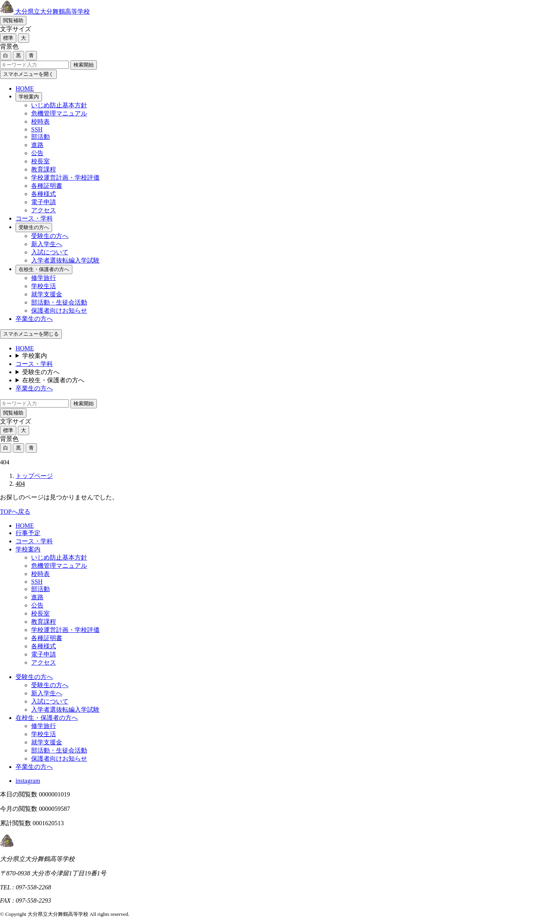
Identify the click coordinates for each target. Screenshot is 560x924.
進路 (37, 145)
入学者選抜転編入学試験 (65, 260)
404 (20, 484)
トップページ (34, 476)
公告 (37, 153)
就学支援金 (47, 294)
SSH (37, 129)
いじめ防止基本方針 (59, 105)
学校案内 (29, 97)
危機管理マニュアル (59, 113)
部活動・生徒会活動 (59, 302)
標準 (8, 38)
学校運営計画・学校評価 (65, 178)
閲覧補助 (13, 20)
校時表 (40, 122)
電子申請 (44, 202)
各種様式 (44, 194)
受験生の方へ (34, 227)
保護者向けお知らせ (59, 311)
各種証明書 (47, 186)
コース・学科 (34, 218)
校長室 (40, 161)
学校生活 (44, 286)
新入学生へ (47, 244)
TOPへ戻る (15, 512)
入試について (50, 252)
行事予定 (28, 533)
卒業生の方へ (34, 319)
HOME (25, 88)
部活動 (40, 137)
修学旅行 (44, 278)
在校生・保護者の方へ (44, 269)
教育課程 (44, 169)
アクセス (44, 210)
